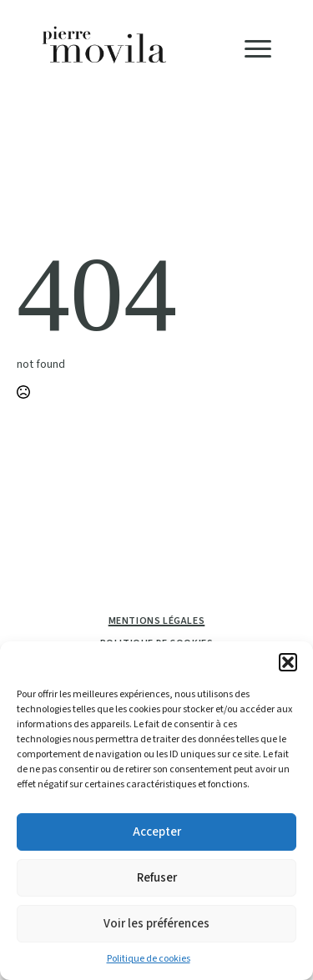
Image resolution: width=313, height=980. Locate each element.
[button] (288, 662)
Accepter (157, 832)
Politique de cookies (149, 959)
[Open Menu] (258, 48)
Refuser (157, 878)
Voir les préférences (156, 924)
